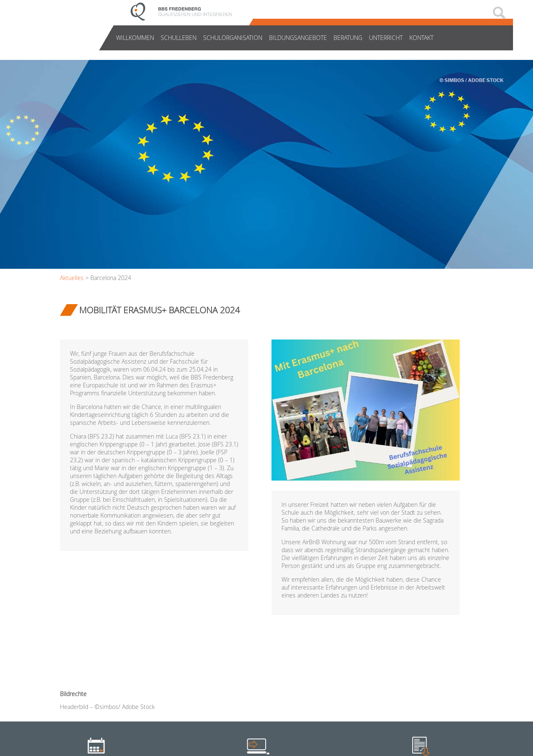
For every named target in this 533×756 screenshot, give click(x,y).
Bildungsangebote (298, 38)
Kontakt (421, 38)
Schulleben (179, 38)
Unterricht (386, 38)
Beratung (348, 38)
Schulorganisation (233, 38)
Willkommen (135, 38)
